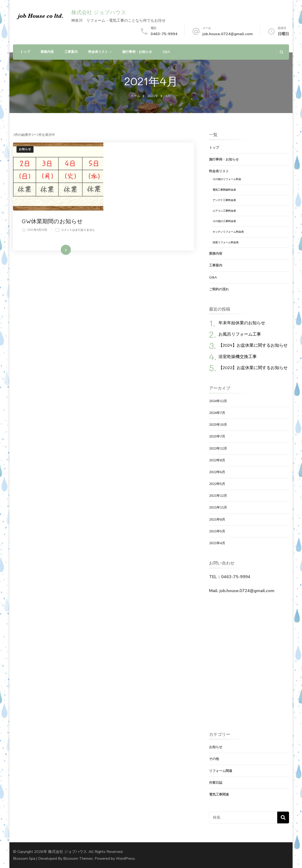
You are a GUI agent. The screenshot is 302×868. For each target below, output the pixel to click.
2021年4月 (217, 543)
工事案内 (71, 52)
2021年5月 (217, 531)
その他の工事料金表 (224, 221)
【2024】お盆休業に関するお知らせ (253, 345)
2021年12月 (218, 496)
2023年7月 (217, 436)
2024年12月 (218, 401)
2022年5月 (217, 484)
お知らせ (25, 149)
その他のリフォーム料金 (227, 179)
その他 (214, 759)
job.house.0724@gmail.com (228, 34)
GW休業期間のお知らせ (143, 154)
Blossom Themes (78, 859)
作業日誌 (216, 783)
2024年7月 (217, 413)
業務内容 (47, 52)
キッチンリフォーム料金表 (228, 232)
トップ (25, 52)
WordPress (125, 859)
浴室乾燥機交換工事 (238, 356)
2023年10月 (218, 425)
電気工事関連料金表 (224, 190)
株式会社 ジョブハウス (99, 12)
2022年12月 (218, 449)
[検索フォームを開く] (281, 52)
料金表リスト (98, 52)
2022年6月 (217, 472)
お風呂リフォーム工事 (240, 334)
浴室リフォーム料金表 (226, 242)
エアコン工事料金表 (224, 211)
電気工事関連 (219, 794)
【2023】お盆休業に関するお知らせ (253, 367)
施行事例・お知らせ (137, 52)
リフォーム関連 (221, 771)
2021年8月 (217, 520)
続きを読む (142, 210)
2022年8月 (217, 460)
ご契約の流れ (219, 289)
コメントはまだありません (135, 168)
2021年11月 (218, 508)
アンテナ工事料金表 (224, 200)
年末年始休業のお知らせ (242, 323)
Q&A (166, 52)
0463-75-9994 (164, 34)
